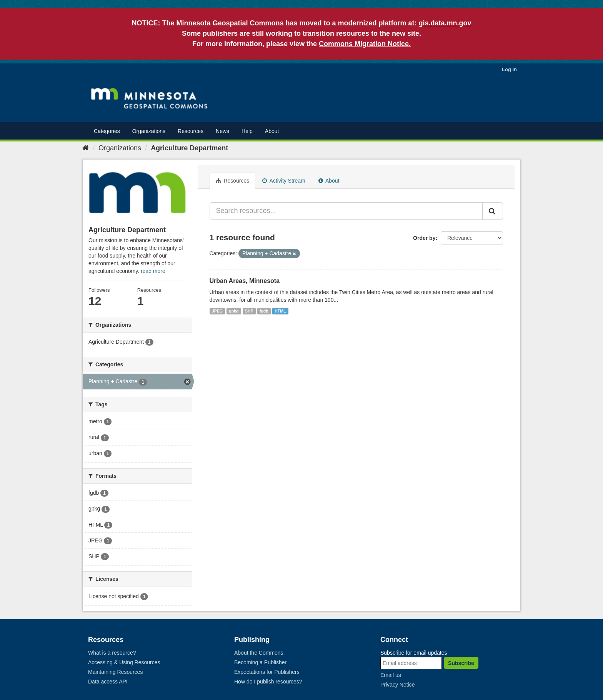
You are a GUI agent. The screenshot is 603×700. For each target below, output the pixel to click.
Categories (107, 131)
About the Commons (259, 653)
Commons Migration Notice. (365, 44)
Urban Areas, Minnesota (245, 281)
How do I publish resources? (268, 682)
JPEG (217, 311)
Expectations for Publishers (267, 672)
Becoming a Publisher (260, 662)
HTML (280, 311)
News (222, 131)
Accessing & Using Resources (124, 662)
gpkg (234, 311)
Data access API (108, 682)
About (272, 131)
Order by (424, 238)
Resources (191, 131)
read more (153, 271)
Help (247, 131)
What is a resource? (112, 653)
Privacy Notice (397, 685)
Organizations (149, 131)
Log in (509, 69)
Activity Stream (284, 181)
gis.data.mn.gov (445, 23)
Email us (391, 675)
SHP (249, 311)
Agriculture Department (189, 148)
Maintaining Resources (115, 672)
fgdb (264, 311)
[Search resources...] (346, 211)
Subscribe (461, 663)
